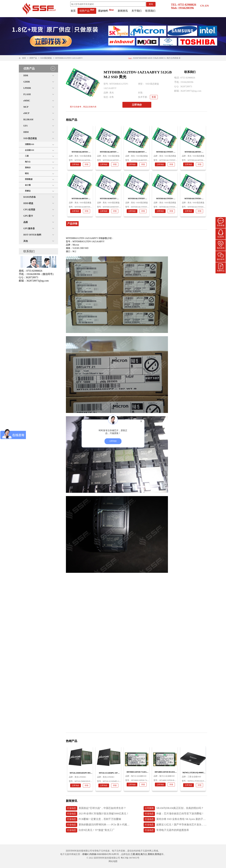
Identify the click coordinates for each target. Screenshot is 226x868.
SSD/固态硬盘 (46, 58)
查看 (154, 97)
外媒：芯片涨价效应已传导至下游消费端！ (174, 814)
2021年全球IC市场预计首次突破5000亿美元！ (97, 814)
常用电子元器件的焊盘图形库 (166, 830)
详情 (86, 164)
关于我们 (137, 11)
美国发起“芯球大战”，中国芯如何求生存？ (96, 808)
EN (207, 6)
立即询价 (137, 105)
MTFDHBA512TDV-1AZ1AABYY (69, 58)
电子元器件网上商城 (148, 851)
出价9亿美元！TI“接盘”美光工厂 (90, 830)
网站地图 (113, 861)
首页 (73, 11)
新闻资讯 (123, 11)
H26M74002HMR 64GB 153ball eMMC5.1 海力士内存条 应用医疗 (154, 59)
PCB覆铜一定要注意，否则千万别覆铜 (93, 819)
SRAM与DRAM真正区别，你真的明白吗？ (174, 808)
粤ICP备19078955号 (130, 858)
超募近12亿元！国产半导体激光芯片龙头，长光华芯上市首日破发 (175, 825)
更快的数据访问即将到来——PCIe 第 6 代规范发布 (98, 825)
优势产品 (87, 11)
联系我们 (150, 11)
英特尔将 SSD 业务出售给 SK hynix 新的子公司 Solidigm (175, 819)
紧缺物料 (106, 11)
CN (202, 6)
